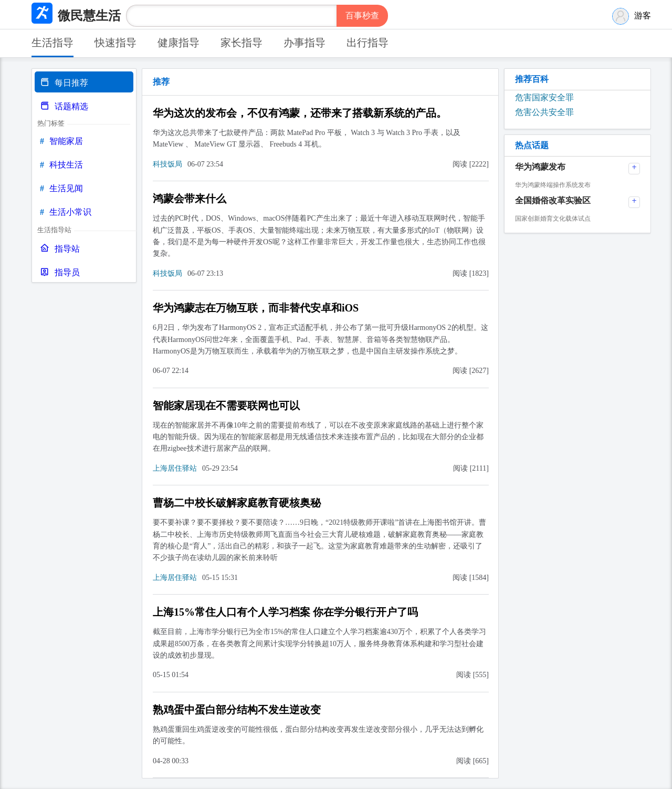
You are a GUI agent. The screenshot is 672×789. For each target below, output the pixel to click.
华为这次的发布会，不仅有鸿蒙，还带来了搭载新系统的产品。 (300, 113)
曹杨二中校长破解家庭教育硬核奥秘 (237, 503)
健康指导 (178, 43)
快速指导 (115, 43)
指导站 (60, 249)
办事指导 (304, 43)
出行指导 (367, 43)
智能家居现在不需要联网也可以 (226, 406)
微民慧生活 (89, 16)
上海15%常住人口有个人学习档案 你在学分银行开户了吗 (285, 612)
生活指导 (52, 43)
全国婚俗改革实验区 (553, 200)
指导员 (60, 272)
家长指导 (241, 43)
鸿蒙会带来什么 (190, 199)
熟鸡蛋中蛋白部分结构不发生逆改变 (237, 710)
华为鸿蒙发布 (540, 167)
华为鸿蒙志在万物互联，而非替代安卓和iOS (256, 308)
